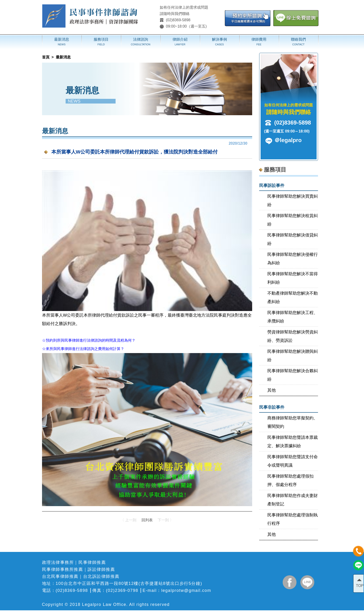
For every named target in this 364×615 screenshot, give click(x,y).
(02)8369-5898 (175, 20)
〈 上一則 (128, 520)
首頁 (46, 57)
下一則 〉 (166, 520)
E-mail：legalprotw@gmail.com (177, 590)
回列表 (147, 520)
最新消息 (63, 57)
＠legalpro (288, 140)
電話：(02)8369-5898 (65, 590)
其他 (272, 390)
